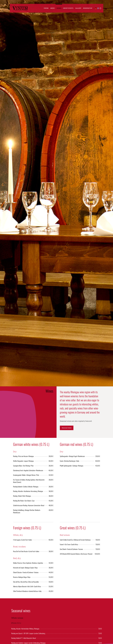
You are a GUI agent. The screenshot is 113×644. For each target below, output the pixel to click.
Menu (53, 8)
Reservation (88, 8)
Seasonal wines (67, 428)
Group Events (68, 8)
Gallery (78, 8)
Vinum (46, 8)
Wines (59, 8)
